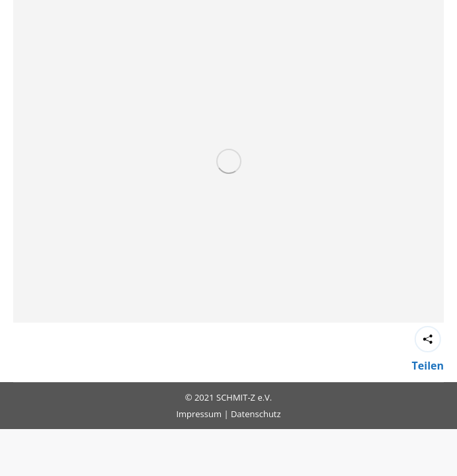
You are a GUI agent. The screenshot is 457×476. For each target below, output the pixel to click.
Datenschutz (256, 414)
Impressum (199, 414)
